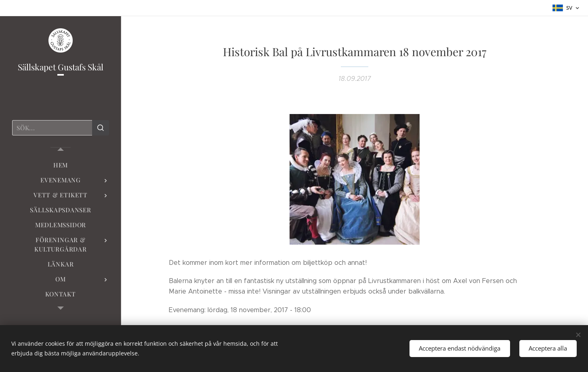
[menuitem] (61, 165)
